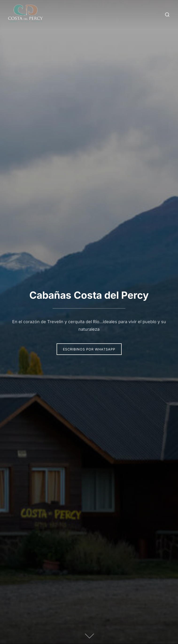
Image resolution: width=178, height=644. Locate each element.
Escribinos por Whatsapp (89, 349)
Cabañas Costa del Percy (89, 295)
